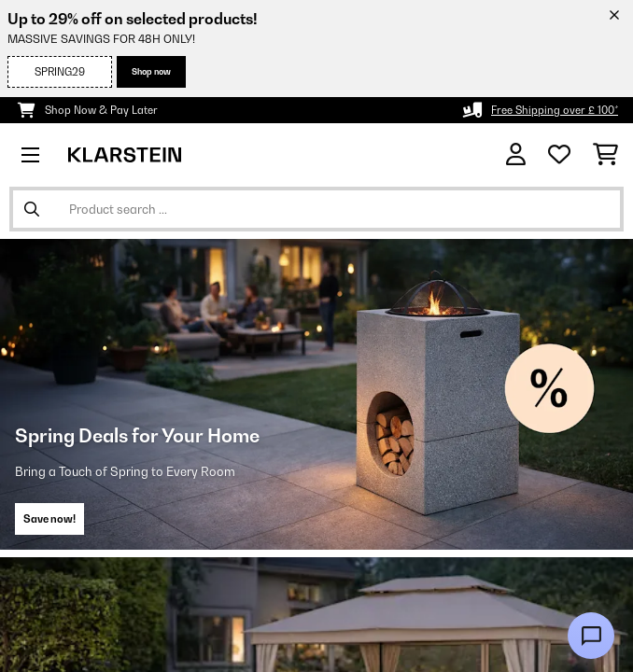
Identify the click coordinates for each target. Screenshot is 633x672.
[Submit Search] (32, 209)
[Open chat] (591, 636)
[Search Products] (316, 209)
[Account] (516, 154)
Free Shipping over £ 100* (555, 110)
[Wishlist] (559, 155)
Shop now (151, 71)
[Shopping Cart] (605, 155)
